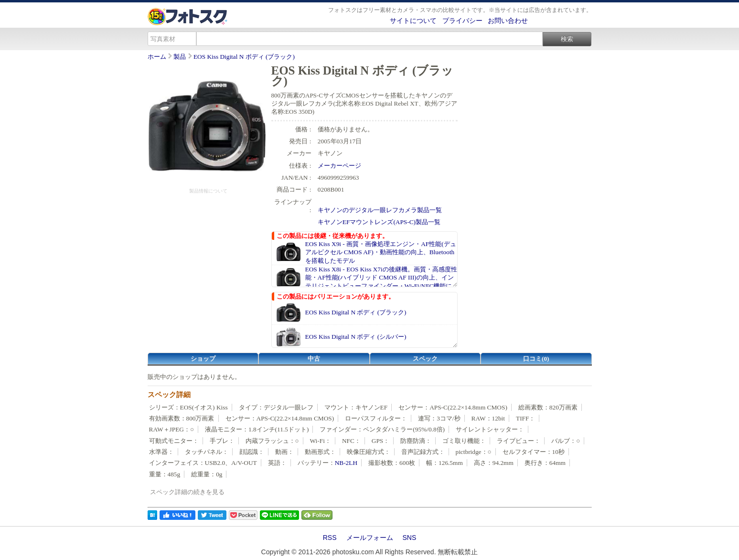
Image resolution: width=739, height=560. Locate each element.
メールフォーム (370, 538)
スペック (425, 359)
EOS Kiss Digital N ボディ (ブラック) (244, 57)
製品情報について (208, 191)
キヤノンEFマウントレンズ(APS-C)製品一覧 (379, 222)
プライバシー (462, 21)
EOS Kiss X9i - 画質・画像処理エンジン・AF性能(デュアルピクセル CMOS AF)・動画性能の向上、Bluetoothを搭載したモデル (381, 252)
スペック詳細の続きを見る (187, 492)
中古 (314, 359)
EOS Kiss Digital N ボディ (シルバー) (356, 337)
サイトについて (413, 21)
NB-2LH (346, 463)
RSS (330, 538)
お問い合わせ (508, 21)
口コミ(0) (536, 359)
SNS (410, 538)
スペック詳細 (169, 395)
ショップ (203, 359)
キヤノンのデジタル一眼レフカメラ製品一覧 (380, 210)
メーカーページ (339, 166)
